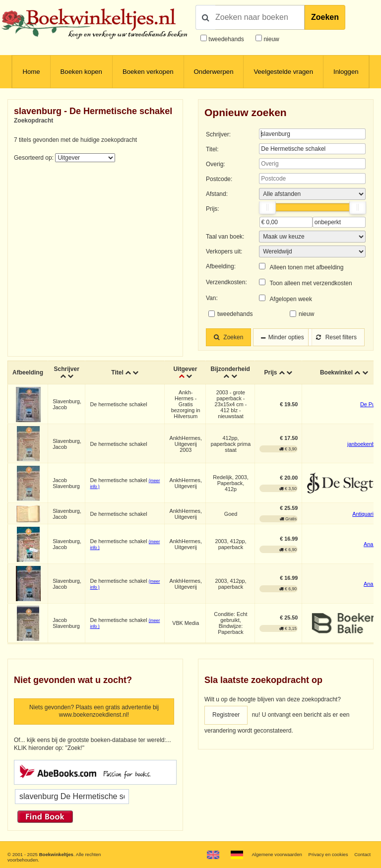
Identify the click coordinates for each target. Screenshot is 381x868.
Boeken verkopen (148, 72)
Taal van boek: (225, 237)
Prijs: (213, 209)
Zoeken (325, 17)
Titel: (212, 149)
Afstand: (217, 194)
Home (31, 72)
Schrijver (66, 369)
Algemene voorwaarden (277, 854)
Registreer (226, 715)
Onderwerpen (214, 72)
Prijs (270, 372)
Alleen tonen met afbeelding (307, 267)
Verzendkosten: (226, 282)
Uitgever (185, 369)
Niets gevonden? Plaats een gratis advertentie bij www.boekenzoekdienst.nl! (94, 711)
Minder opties (286, 337)
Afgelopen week (291, 299)
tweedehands (226, 39)
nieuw (271, 39)
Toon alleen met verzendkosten (311, 283)
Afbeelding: (221, 266)
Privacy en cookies (328, 854)
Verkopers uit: (224, 251)
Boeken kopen (81, 72)
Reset (336, 337)
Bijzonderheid (230, 369)
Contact (362, 854)
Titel (117, 372)
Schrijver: (218, 134)
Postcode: (219, 179)
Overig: (216, 164)
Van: (212, 298)
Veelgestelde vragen (283, 72)
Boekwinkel (336, 372)
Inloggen (346, 72)
